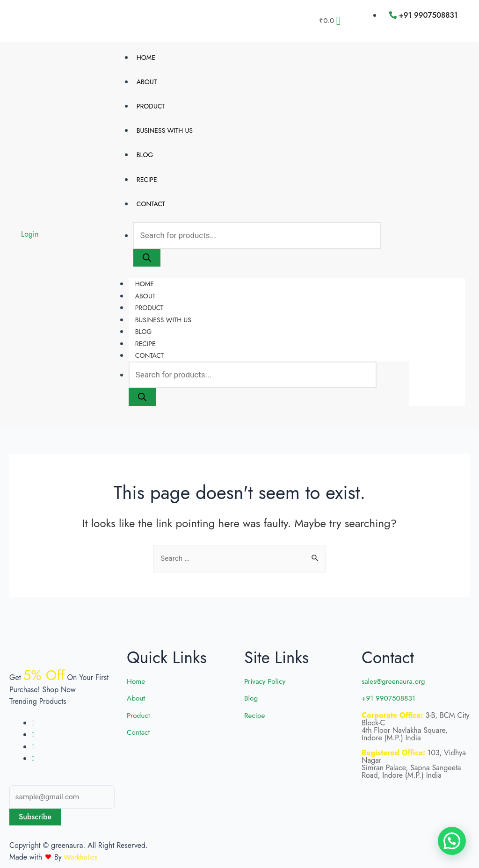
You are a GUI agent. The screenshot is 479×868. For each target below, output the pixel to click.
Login (30, 239)
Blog (145, 159)
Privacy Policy (266, 680)
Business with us (165, 133)
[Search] (147, 264)
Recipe (147, 184)
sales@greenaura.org (395, 680)
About (147, 83)
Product (151, 108)
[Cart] (330, 21)
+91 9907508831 (390, 697)
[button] (452, 841)
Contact (151, 210)
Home (146, 58)
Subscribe (35, 817)
